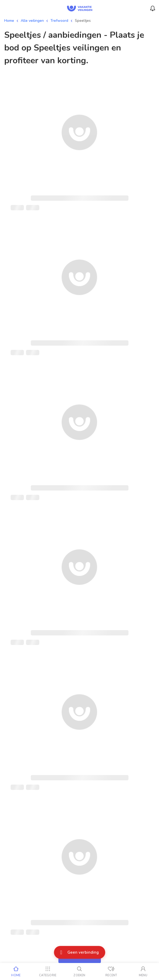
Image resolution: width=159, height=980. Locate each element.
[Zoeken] (80, 971)
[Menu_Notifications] (153, 9)
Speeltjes (83, 21)
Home (9, 21)
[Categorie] (48, 971)
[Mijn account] (143, 971)
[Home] (16, 971)
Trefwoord (59, 21)
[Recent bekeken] (111, 971)
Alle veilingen (32, 21)
